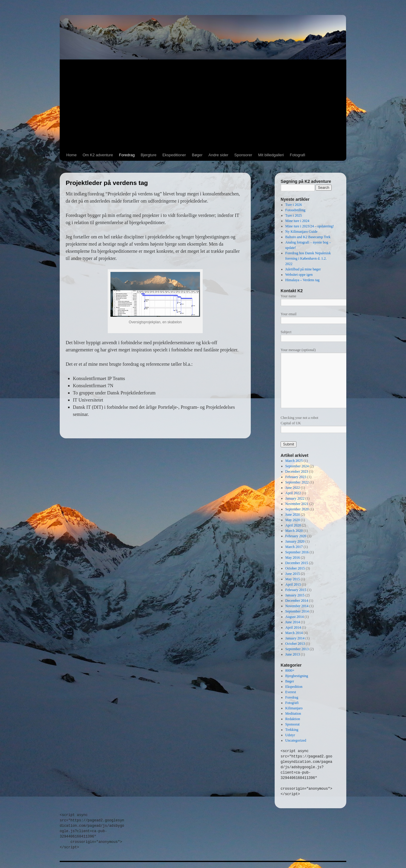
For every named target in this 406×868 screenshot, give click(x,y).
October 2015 (295, 568)
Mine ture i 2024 (297, 221)
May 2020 (293, 520)
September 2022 (297, 482)
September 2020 (297, 509)
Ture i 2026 (294, 205)
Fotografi (297, 155)
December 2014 (297, 601)
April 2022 (293, 493)
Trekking (292, 730)
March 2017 (294, 547)
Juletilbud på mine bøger (303, 269)
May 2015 (293, 579)
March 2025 (294, 461)
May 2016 (293, 558)
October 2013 (295, 644)
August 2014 (295, 617)
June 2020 (293, 515)
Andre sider (218, 155)
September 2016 (297, 552)
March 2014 (294, 633)
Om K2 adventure (98, 155)
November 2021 (297, 504)
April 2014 (293, 627)
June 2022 (293, 488)
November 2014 (297, 606)
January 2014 (295, 638)
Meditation (293, 714)
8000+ (290, 670)
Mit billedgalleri (271, 155)
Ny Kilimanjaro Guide (302, 232)
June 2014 (293, 622)
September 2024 (297, 466)
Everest (291, 692)
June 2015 (293, 574)
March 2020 (294, 531)
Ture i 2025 (294, 215)
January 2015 (295, 595)
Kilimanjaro (294, 708)
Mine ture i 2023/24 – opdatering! (310, 226)
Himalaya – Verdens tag (303, 280)
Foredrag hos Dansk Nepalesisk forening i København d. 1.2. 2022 (308, 258)
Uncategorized (296, 740)
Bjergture (149, 155)
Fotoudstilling (295, 210)
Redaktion (293, 719)
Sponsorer (243, 155)
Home (71, 155)
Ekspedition (294, 687)
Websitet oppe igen (299, 275)
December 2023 (297, 471)
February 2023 (296, 477)
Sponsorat (293, 724)
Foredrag (127, 155)
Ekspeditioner (174, 155)
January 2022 (295, 498)
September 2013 (297, 649)
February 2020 (296, 536)
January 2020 (295, 541)
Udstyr (290, 735)
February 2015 (296, 590)
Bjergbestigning (297, 676)
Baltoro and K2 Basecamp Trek (308, 237)
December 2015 (297, 563)
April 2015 (293, 584)
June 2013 (293, 654)
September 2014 (297, 611)
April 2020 (293, 525)
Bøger (197, 155)
